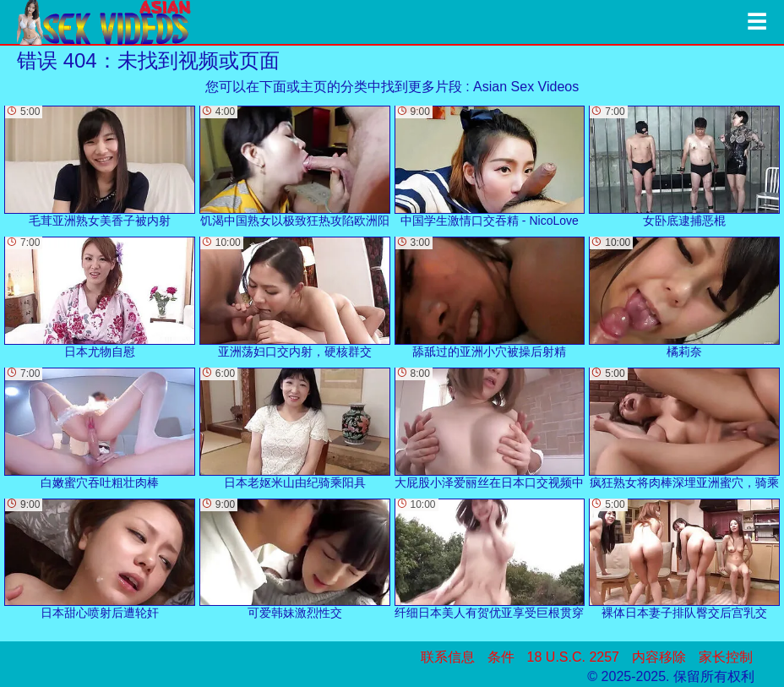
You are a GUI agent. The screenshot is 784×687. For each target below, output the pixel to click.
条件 (501, 657)
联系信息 (448, 657)
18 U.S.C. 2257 (573, 657)
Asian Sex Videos (526, 87)
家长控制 (726, 657)
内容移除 (659, 657)
